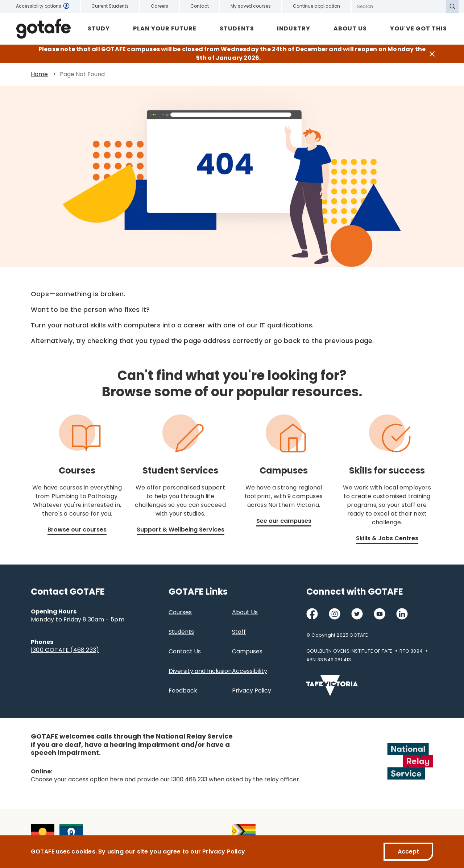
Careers (159, 6)
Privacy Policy (252, 691)
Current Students (110, 6)
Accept (408, 852)
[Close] (432, 54)
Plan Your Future (165, 28)
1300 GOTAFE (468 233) (65, 650)
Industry (294, 28)
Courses (180, 612)
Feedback (183, 691)
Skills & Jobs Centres (387, 538)
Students (237, 28)
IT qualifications (286, 325)
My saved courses (251, 6)
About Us (350, 28)
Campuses (247, 651)
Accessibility (250, 671)
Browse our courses (77, 530)
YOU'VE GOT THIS (419, 28)
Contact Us (185, 651)
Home (39, 74)
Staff (239, 632)
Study (99, 28)
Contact (200, 6)
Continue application (316, 6)
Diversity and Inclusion (200, 671)
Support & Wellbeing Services (181, 530)
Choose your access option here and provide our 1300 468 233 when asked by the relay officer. (165, 779)
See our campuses (284, 521)
